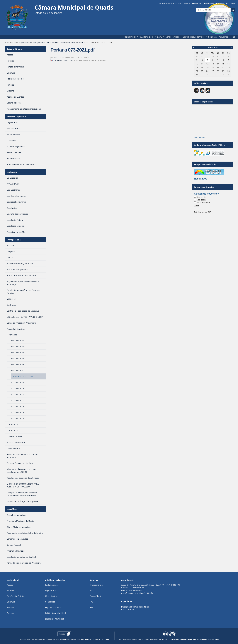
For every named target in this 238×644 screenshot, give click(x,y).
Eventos (10, 613)
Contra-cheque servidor (194, 37)
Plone (107, 639)
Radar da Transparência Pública (209, 145)
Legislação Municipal (54, 619)
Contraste (210, 3)
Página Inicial (130, 37)
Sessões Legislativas (204, 102)
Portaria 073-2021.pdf (62, 60)
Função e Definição (15, 596)
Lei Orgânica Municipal (55, 613)
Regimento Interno (54, 607)
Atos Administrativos (56, 43)
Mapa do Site (168, 3)
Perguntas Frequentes (218, 37)
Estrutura (11, 602)
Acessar (221, 3)
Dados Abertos (96, 596)
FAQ (92, 602)
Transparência (39, 43)
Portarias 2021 (84, 43)
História (10, 590)
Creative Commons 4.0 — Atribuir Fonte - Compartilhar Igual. (194, 639)
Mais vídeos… (200, 137)
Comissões (50, 602)
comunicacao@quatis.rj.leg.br (141, 593)
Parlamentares (52, 585)
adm (55, 57)
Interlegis (85, 639)
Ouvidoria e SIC (146, 37)
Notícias (10, 607)
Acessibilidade (184, 3)
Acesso (10, 585)
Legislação (12, 172)
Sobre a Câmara (14, 49)
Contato (198, 3)
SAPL (159, 37)
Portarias (71, 43)
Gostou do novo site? (206, 194)
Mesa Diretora (52, 596)
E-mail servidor (172, 37)
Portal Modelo (60, 639)
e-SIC (92, 590)
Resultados (201, 179)
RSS (234, 37)
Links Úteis (12, 509)
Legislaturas (50, 590)
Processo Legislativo (16, 117)
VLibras (232, 3)
